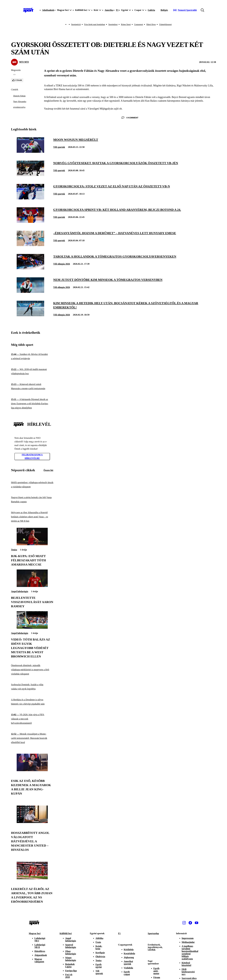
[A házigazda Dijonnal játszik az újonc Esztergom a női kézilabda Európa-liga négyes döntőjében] (32, 404)
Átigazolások (41, 955)
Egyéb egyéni (99, 966)
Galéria (151, 10)
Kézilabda (129, 949)
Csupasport (139, 24)
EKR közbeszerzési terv (188, 972)
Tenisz (14, 550)
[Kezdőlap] (28, 10)
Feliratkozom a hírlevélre (32, 457)
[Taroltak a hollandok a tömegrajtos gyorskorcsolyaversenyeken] (30, 269)
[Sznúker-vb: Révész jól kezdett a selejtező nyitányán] (32, 356)
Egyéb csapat (127, 973)
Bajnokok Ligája (70, 965)
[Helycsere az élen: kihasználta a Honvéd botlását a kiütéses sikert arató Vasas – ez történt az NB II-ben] (32, 517)
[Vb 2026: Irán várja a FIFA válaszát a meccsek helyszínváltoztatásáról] (32, 719)
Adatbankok (48, 10)
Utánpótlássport (165, 24)
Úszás (98, 942)
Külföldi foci (66, 933)
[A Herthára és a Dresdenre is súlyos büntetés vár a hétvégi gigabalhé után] (32, 702)
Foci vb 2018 (69, 976)
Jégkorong (129, 957)
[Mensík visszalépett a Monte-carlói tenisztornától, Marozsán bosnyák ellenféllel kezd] (32, 738)
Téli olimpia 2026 (62, 264)
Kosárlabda (129, 953)
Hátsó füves (151, 24)
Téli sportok (59, 147)
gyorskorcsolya (19, 107)
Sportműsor (113, 24)
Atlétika (99, 938)
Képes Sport (126, 24)
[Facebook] (190, 923)
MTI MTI (24, 62)
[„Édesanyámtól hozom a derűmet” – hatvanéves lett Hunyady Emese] (30, 245)
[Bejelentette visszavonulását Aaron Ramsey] (32, 586)
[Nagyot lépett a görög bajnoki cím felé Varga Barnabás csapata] (32, 500)
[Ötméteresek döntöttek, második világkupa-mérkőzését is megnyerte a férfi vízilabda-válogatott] (32, 670)
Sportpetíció (76, 24)
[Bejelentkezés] (164, 10)
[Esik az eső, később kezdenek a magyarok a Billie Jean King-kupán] (32, 770)
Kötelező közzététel (186, 964)
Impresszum (188, 938)
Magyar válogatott (39, 960)
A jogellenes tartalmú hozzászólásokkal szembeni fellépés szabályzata (190, 952)
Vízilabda (128, 968)
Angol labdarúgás (20, 591)
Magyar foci (35, 933)
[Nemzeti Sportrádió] (185, 10)
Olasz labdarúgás (71, 952)
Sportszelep (153, 933)
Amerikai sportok (128, 963)
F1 (117, 10)
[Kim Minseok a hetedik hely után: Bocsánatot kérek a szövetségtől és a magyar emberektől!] (30, 315)
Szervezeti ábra (189, 978)
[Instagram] (184, 923)
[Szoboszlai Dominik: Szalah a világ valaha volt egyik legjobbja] (32, 687)
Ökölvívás (100, 957)
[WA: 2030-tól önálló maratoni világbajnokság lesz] (32, 371)
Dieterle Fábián (19, 96)
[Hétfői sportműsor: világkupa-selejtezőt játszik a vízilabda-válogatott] (32, 485)
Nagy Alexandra (20, 102)
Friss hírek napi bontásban (95, 24)
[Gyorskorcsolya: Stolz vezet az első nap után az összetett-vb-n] (30, 199)
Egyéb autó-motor (156, 971)
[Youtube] (197, 923)
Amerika (109, 10)
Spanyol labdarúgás (71, 946)
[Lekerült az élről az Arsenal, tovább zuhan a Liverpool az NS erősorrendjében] (32, 878)
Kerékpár (100, 953)
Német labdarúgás (71, 959)
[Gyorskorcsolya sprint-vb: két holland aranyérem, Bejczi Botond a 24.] (30, 222)
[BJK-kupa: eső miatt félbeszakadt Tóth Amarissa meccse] (32, 544)
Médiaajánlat (188, 942)
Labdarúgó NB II (40, 946)
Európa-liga (71, 971)
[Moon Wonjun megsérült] (30, 152)
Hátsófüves (40, 951)
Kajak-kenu (99, 947)
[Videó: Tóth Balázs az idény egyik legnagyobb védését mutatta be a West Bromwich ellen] (32, 628)
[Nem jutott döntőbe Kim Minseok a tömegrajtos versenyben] (30, 292)
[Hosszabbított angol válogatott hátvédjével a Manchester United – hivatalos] (32, 822)
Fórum (157, 977)
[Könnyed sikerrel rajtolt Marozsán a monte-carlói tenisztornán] (32, 386)
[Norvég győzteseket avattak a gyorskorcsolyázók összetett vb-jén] (30, 175)
